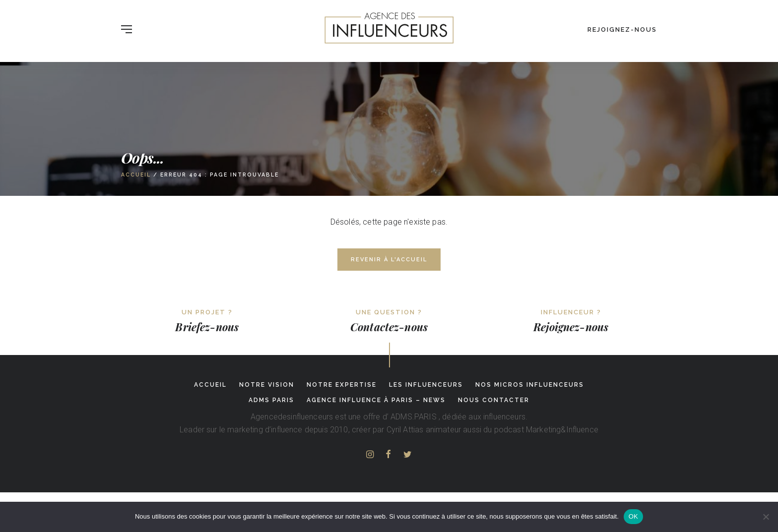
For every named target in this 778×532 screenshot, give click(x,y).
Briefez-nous (207, 327)
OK (633, 516)
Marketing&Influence (562, 430)
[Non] (766, 517)
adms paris (271, 400)
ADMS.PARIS (414, 417)
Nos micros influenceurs (530, 385)
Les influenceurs (426, 385)
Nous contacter (494, 400)
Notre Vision (267, 385)
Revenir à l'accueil (389, 260)
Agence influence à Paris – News (376, 400)
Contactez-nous (389, 327)
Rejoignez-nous (622, 30)
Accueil (136, 175)
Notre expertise (342, 385)
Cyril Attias (405, 430)
